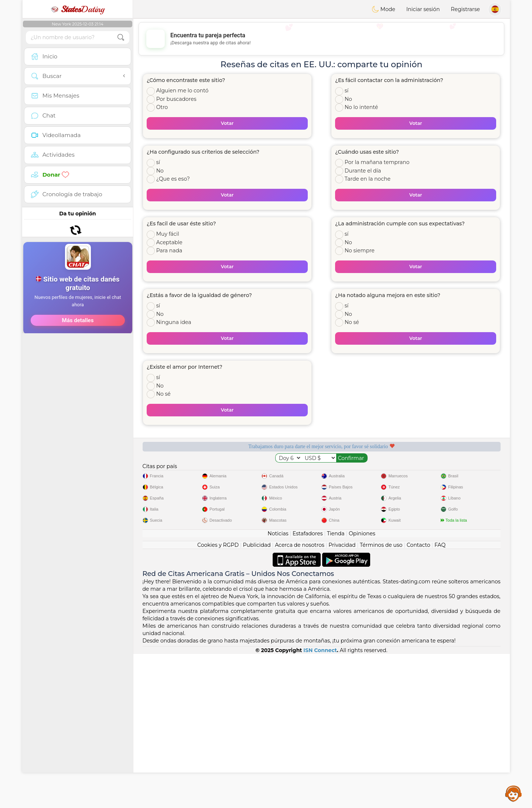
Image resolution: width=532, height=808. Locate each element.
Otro (162, 107)
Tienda (336, 688)
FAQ (440, 699)
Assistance (514, 793)
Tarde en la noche (368, 179)
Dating (78, 9)
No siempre (360, 250)
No (348, 99)
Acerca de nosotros (300, 699)
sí (347, 91)
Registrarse (465, 9)
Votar (227, 123)
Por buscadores (176, 99)
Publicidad (257, 699)
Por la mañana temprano (377, 162)
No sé (352, 322)
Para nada (169, 250)
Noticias (278, 688)
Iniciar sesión (423, 9)
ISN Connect (320, 804)
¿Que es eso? (173, 179)
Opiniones (362, 688)
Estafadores (308, 688)
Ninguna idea (174, 322)
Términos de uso (381, 699)
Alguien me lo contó (183, 91)
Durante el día (363, 171)
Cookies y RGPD (218, 699)
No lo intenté (362, 107)
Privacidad (342, 699)
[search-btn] (121, 37)
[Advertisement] (78, 318)
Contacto (419, 699)
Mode (383, 9)
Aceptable (169, 242)
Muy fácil (168, 234)
